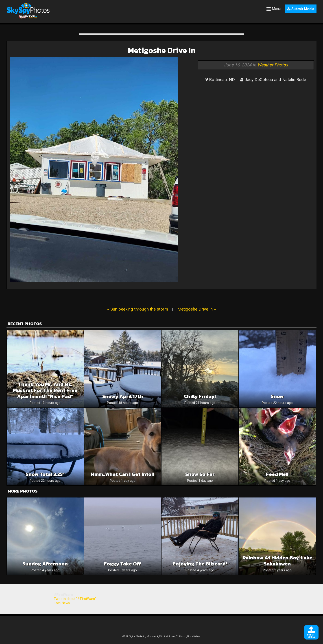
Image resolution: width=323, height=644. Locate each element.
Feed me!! (277, 474)
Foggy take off (122, 564)
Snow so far (200, 474)
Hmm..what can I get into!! (123, 474)
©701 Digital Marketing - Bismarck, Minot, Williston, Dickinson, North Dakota (161, 636)
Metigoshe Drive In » (197, 309)
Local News (62, 603)
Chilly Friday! (200, 396)
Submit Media (301, 9)
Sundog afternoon (45, 564)
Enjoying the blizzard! (200, 564)
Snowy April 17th (123, 396)
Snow (277, 396)
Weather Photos (273, 65)
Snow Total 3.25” (45, 474)
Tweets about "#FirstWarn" (75, 599)
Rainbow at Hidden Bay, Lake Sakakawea (277, 561)
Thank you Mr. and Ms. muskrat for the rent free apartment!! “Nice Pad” (45, 390)
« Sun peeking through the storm (138, 309)
